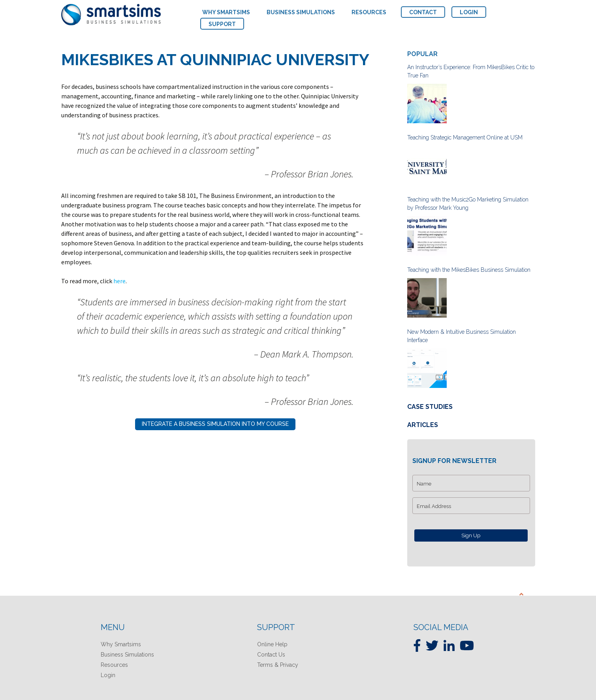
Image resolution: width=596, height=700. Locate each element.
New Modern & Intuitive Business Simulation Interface (462, 336)
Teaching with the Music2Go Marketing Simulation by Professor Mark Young (468, 204)
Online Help (272, 644)
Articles (423, 425)
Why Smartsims (121, 644)
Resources (114, 665)
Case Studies (430, 407)
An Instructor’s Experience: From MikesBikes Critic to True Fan (471, 71)
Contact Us (271, 655)
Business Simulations (127, 655)
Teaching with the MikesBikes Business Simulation (469, 270)
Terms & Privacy (278, 665)
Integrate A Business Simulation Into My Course (215, 424)
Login (108, 675)
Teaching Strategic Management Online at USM (465, 137)
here (119, 281)
